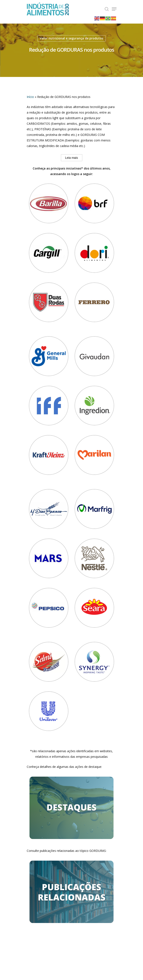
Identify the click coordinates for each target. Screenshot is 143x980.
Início (30, 97)
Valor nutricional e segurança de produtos (71, 38)
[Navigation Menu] (114, 9)
